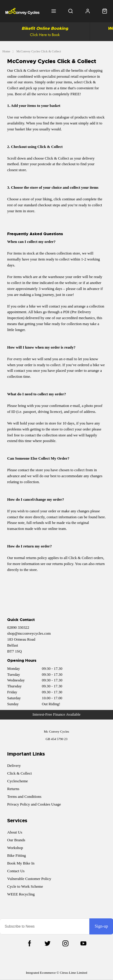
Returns (13, 789)
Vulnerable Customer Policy (29, 879)
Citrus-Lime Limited (73, 973)
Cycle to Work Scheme (25, 886)
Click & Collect (19, 773)
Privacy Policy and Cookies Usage (34, 804)
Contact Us (16, 871)
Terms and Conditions (24, 796)
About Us (15, 832)
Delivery (14, 766)
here (102, 517)
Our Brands (16, 840)
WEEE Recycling (21, 894)
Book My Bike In (21, 863)
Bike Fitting (16, 855)
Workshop (15, 848)
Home (6, 51)
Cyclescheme (17, 781)
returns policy (63, 564)
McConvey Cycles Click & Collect (39, 51)
